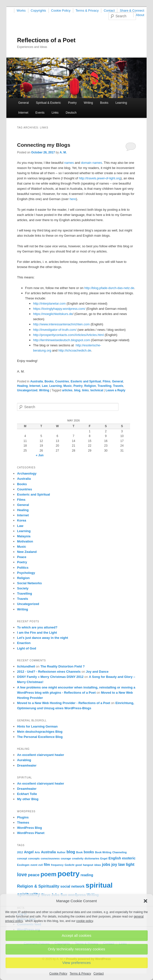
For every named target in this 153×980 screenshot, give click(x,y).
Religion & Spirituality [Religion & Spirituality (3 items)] (38, 886)
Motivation (25, 541)
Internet (23, 113)
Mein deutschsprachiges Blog (40, 732)
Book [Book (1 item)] (79, 852)
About (140, 15)
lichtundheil (26, 666)
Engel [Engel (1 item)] (104, 858)
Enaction (24, 643)
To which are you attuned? (37, 627)
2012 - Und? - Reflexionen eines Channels (49, 672)
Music (68, 386)
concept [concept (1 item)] (22, 858)
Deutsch (71, 113)
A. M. (63, 152)
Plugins (23, 817)
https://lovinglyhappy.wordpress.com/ (59, 309)
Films (107, 381)
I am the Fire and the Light (37, 633)
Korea (22, 520)
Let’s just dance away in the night (42, 638)
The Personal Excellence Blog (40, 737)
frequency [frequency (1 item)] (57, 865)
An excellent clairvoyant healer (41, 755)
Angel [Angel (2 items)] (29, 852)
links (85, 390)
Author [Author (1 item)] (61, 852)
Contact (99, 974)
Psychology (26, 573)
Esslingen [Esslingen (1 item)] (23, 865)
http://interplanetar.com (49, 303)
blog (77, 390)
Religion (90, 386)
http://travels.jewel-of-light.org (100, 178)
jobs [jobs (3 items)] (106, 864)
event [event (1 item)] (34, 865)
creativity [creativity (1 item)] (78, 858)
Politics (23, 568)
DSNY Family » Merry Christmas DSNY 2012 (50, 677)
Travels (118, 386)
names (69, 163)
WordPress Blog (29, 828)
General (24, 103)
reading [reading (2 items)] (87, 875)
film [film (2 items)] (47, 865)
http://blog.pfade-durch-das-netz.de (109, 288)
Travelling (104, 386)
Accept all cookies (76, 935)
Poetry (72, 103)
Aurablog (24, 760)
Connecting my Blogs (44, 145)
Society (23, 588)
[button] (145, 901)
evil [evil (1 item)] (41, 865)
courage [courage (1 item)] (66, 858)
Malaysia (24, 536)
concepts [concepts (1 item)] (34, 858)
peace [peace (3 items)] (34, 875)
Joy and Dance (97, 672)
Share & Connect (132, 10)
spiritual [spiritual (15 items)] (99, 885)
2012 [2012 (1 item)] (20, 852)
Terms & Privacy (80, 974)
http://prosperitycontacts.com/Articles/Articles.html (68, 335)
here (73, 199)
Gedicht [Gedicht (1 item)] (69, 865)
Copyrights (38, 10)
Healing (22, 386)
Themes (23, 823)
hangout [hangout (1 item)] (88, 865)
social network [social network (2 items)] (72, 886)
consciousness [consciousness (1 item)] (50, 858)
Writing (88, 103)
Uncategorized (27, 390)
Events (40, 113)
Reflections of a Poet (46, 40)
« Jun (40, 455)
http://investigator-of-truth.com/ (55, 330)
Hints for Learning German (37, 726)
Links (55, 113)
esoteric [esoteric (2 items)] (129, 858)
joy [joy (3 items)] (114, 864)
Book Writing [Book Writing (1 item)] (103, 852)
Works (21, 10)
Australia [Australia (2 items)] (48, 852)
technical (97, 390)
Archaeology (27, 473)
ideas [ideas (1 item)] (97, 865)
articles (67, 390)
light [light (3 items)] (130, 864)
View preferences (77, 963)
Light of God (26, 648)
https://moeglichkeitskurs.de (53, 314)
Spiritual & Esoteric (48, 103)
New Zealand (27, 552)
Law (45, 386)
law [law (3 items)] (122, 864)
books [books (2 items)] (89, 852)
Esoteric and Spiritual (86, 381)
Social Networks (29, 583)
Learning (121, 103)
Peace (22, 557)
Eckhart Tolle (27, 794)
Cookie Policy (58, 974)
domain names (92, 163)
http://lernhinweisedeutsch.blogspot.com (61, 340)
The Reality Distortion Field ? (63, 666)
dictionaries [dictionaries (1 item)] (92, 858)
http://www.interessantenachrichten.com (61, 324)
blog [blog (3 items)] (71, 852)
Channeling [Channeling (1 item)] (119, 852)
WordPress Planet (31, 833)
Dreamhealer (27, 765)
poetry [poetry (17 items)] (68, 874)
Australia (37, 381)
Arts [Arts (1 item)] (37, 852)
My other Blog (28, 799)
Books (104, 103)
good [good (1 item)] (79, 865)
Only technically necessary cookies (76, 949)
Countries (62, 381)
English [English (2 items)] (115, 858)
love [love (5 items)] (22, 875)
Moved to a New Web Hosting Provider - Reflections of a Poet (64, 703)
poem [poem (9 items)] (48, 874)
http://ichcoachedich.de (75, 350)
